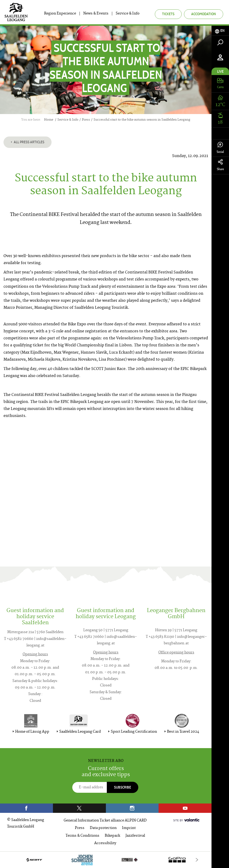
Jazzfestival (135, 836)
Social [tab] (220, 148)
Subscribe (123, 787)
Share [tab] (220, 165)
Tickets (168, 14)
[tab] (220, 31)
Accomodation (204, 14)
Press (80, 828)
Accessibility (105, 843)
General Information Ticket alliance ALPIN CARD (105, 821)
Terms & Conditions (82, 836)
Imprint (129, 828)
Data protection (103, 828)
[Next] (197, 860)
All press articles (28, 142)
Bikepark (112, 836)
